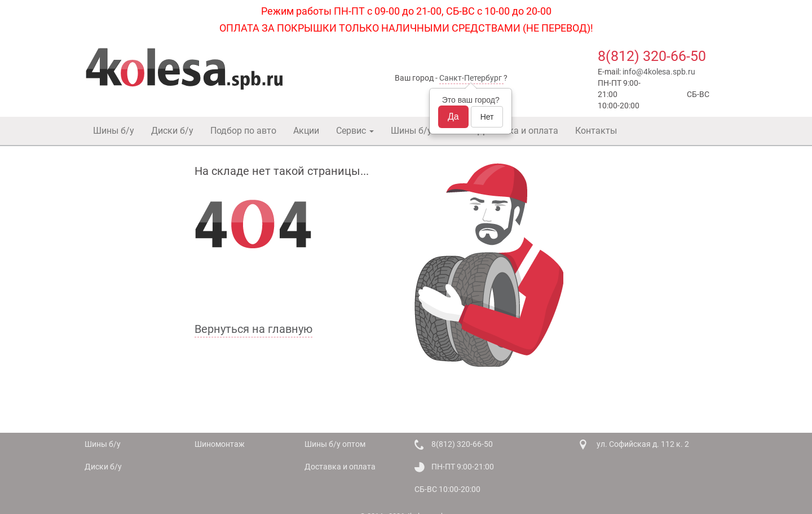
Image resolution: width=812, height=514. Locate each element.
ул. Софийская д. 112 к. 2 (643, 444)
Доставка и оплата (518, 131)
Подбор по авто (243, 131)
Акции (306, 131)
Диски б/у (172, 131)
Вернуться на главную (253, 329)
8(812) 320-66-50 (652, 56)
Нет (487, 117)
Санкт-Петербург (471, 78)
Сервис (355, 131)
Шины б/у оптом (426, 131)
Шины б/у (114, 131)
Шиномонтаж (220, 444)
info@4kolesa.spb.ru (659, 72)
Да (453, 117)
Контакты (596, 131)
